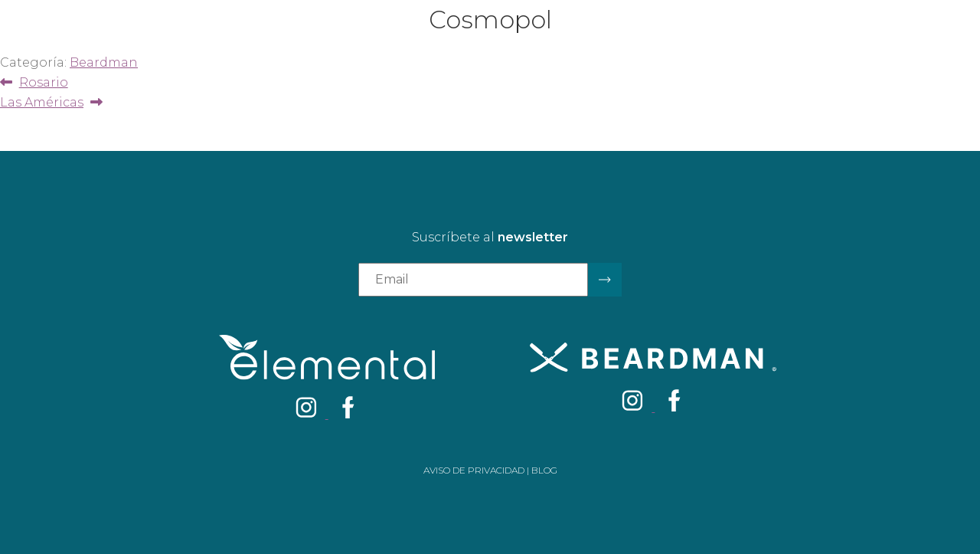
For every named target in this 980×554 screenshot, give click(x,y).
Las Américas (42, 102)
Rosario (43, 82)
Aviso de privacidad (474, 470)
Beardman (104, 62)
